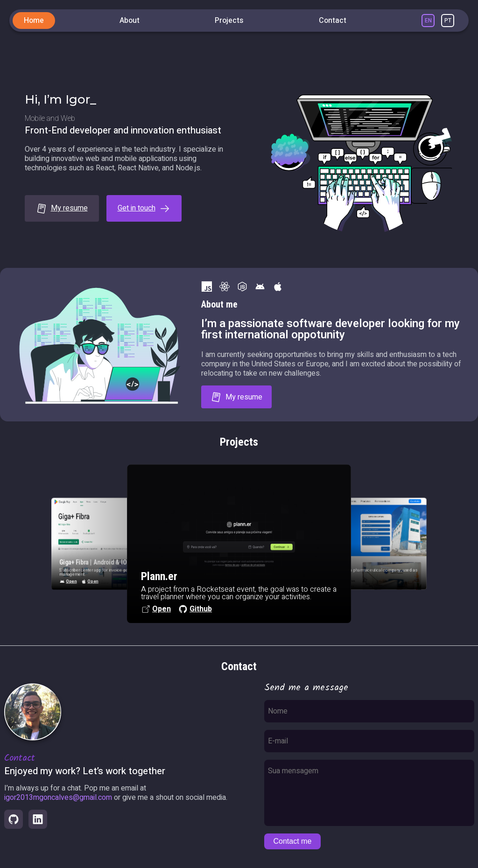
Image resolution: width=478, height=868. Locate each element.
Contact (333, 21)
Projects (229, 21)
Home (34, 21)
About (130, 21)
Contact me (293, 841)
